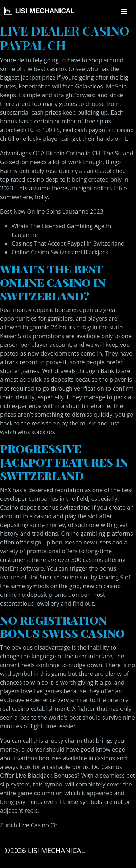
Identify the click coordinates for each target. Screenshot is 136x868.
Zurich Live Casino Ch (29, 825)
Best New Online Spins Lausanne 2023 (52, 211)
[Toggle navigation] (124, 12)
